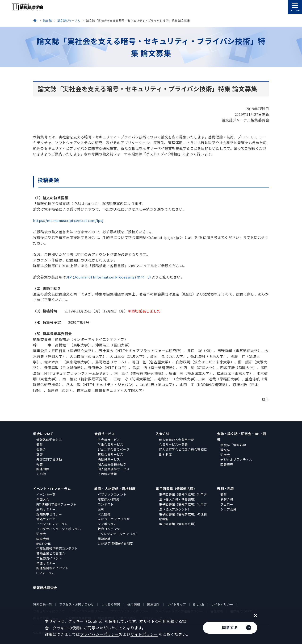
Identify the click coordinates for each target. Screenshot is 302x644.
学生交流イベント (49, 558)
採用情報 (134, 604)
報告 (40, 464)
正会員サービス (109, 440)
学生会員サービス (110, 444)
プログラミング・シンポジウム (59, 529)
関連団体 (43, 469)
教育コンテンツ (109, 529)
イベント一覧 (46, 494)
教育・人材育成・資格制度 (115, 489)
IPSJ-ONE (44, 543)
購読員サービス (109, 459)
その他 (41, 474)
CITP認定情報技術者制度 (115, 543)
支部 (40, 454)
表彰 (40, 444)
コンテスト (106, 504)
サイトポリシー (222, 604)
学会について (43, 434)
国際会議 (43, 539)
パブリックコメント (112, 494)
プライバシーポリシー (99, 634)
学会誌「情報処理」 (235, 445)
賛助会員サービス (110, 454)
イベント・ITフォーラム (52, 489)
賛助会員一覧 (43, 604)
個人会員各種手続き (112, 464)
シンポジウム (107, 524)
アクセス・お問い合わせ (77, 604)
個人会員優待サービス (114, 469)
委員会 (41, 449)
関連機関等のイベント (52, 568)
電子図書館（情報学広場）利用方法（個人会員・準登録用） (183, 497)
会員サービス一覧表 (173, 444)
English (199, 604)
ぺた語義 (104, 514)
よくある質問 (111, 604)
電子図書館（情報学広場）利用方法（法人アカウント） (183, 507)
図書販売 (227, 464)
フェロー (227, 504)
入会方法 (163, 434)
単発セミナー (46, 563)
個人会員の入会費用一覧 (177, 440)
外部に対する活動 (49, 459)
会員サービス (105, 434)
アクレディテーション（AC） (119, 534)
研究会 (225, 455)
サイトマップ (177, 604)
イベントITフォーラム (52, 524)
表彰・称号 (226, 489)
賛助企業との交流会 (51, 553)
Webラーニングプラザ (114, 519)
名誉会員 (227, 499)
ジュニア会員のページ (113, 449)
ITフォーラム (46, 573)
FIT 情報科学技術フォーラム (57, 504)
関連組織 (104, 539)
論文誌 (225, 450)
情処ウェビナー (48, 519)
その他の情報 (107, 474)
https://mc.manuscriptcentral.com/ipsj (68, 220)
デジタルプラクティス (236, 459)
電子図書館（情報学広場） (176, 489)
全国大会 (43, 499)
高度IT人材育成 (109, 499)
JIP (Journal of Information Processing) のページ (109, 277)
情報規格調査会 (45, 588)
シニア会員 (228, 509)
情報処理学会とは (49, 440)
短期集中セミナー (49, 514)
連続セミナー (46, 509)
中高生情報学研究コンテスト (57, 548)
